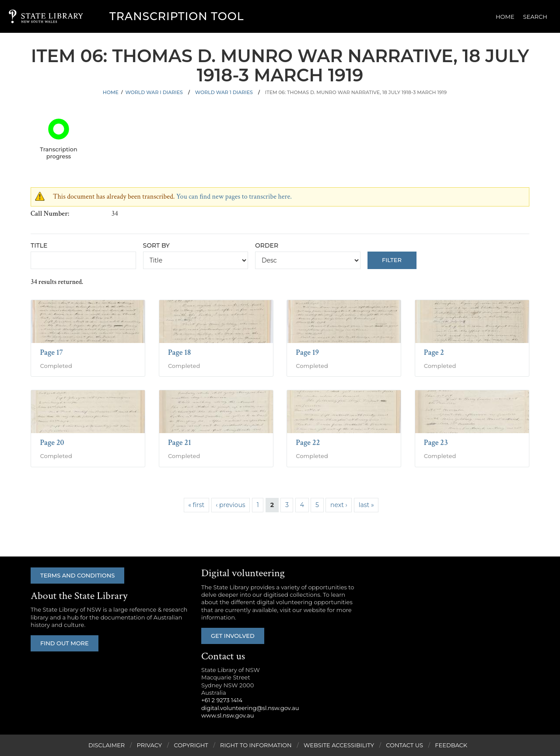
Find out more (65, 643)
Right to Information (256, 745)
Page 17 (51, 352)
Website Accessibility (339, 745)
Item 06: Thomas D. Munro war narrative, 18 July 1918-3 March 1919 (356, 92)
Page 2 (434, 352)
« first (196, 505)
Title (39, 245)
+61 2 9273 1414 (222, 700)
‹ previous (230, 505)
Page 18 (180, 352)
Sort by (156, 245)
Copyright (191, 745)
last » (366, 505)
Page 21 (180, 443)
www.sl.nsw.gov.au (227, 715)
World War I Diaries (154, 92)
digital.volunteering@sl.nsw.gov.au (250, 708)
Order (267, 245)
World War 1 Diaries (224, 92)
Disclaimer (107, 745)
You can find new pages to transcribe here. (234, 197)
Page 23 (436, 443)
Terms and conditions (77, 575)
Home (505, 17)
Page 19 (307, 352)
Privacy (149, 745)
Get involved (233, 636)
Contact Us (404, 745)
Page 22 (308, 443)
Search (535, 17)
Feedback (451, 745)
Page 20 (52, 443)
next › (339, 505)
